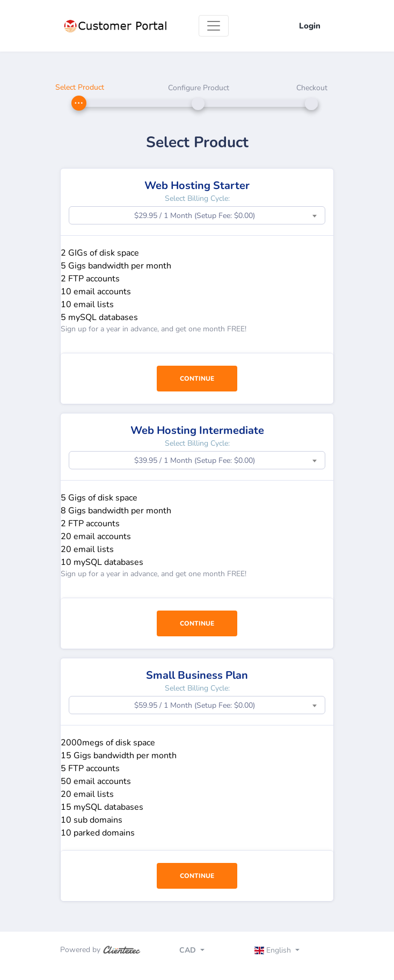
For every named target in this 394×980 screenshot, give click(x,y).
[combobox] (197, 215)
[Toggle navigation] (214, 26)
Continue (197, 379)
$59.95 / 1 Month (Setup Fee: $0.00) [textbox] (195, 705)
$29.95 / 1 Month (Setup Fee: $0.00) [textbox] (195, 216)
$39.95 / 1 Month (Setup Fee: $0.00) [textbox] (195, 460)
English (274, 950)
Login (310, 26)
